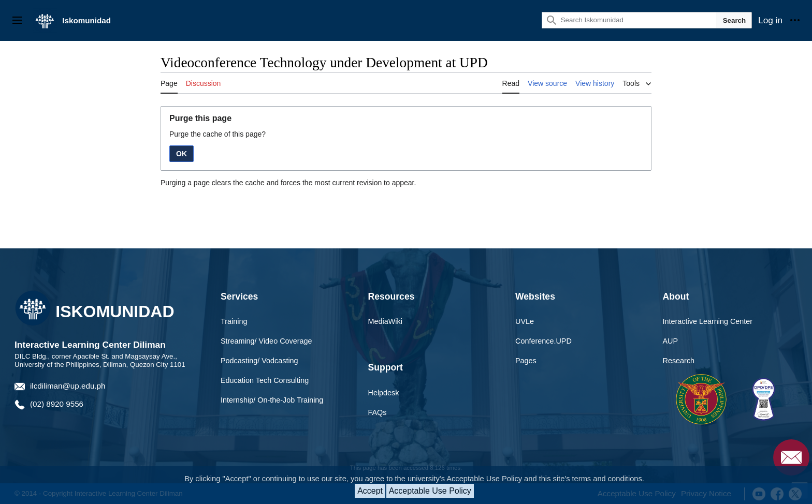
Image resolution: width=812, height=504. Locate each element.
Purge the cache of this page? (218, 134)
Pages (526, 361)
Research (679, 361)
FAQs (378, 412)
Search (734, 20)
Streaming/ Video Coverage (266, 341)
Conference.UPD (543, 341)
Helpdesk (384, 393)
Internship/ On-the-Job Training (272, 400)
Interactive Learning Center (708, 321)
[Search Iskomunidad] (629, 20)
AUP (671, 341)
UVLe (525, 321)
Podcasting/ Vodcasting (259, 361)
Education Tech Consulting (265, 380)
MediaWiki (385, 321)
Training (234, 321)
